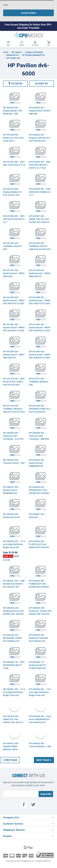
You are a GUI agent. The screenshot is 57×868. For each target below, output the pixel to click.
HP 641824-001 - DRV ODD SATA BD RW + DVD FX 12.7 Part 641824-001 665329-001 (40, 168)
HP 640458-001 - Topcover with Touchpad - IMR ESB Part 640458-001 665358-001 (39, 439)
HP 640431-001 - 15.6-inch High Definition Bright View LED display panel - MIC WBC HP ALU (14, 695)
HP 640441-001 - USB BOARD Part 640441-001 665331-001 (14, 584)
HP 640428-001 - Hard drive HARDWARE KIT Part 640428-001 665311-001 (40, 721)
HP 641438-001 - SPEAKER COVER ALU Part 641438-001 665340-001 (40, 410)
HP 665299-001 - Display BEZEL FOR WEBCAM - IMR (13, 111)
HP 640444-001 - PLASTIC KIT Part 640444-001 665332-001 (39, 546)
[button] (15, 84)
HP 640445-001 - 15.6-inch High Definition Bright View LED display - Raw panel (14, 546)
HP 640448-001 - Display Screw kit (11, 516)
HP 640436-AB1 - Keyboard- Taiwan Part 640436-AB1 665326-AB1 (40, 612)
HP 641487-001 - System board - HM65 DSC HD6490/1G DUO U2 (14, 329)
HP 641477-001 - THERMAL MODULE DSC (39, 382)
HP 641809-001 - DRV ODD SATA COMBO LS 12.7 (40, 192)
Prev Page (10, 760)
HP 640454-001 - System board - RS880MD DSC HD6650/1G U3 (37, 464)
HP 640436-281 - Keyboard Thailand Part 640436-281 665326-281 (38, 639)
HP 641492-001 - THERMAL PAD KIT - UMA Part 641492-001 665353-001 (40, 248)
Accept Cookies (29, 13)
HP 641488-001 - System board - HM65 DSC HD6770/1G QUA (40, 300)
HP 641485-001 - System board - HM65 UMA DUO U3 (14, 355)
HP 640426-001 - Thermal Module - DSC (40, 745)
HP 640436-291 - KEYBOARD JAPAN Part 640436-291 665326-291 (12, 639)
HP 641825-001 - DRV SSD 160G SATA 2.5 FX (14, 163)
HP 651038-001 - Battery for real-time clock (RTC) (13, 138)
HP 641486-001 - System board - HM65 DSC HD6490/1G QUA (40, 327)
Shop (8, 43)
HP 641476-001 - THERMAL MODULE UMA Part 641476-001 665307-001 (14, 410)
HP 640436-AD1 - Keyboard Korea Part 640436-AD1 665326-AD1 (14, 612)
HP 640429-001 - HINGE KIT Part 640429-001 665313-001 (14, 721)
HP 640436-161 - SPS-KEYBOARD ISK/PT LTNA (14, 665)
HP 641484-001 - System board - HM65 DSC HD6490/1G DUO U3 (40, 356)
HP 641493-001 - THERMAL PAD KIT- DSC (13, 246)
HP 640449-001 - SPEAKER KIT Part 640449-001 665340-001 (39, 492)
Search (22, 43)
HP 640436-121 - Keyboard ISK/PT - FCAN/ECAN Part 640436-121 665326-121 (39, 668)
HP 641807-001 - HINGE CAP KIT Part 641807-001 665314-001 (39, 221)
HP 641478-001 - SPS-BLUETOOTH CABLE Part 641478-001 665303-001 (14, 383)
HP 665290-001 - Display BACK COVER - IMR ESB (40, 111)
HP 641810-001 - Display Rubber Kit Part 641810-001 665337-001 (12, 193)
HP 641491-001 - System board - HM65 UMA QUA (14, 273)
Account (35, 43)
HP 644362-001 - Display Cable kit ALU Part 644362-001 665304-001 (40, 139)
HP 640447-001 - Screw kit (37, 516)
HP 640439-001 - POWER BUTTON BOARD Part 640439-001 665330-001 (39, 585)
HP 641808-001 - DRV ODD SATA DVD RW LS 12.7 (14, 219)
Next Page (44, 760)
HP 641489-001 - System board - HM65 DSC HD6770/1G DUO (14, 300)
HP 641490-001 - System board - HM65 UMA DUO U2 (40, 273)
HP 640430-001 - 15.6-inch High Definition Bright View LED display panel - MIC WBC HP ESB (40, 695)
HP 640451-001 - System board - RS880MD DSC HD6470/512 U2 (11, 492)
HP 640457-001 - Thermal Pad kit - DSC (14, 461)
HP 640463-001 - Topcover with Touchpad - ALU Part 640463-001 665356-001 (14, 439)
